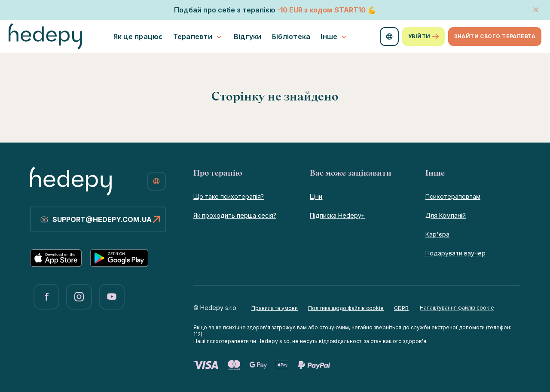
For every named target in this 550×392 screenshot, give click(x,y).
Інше (335, 37)
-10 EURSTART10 (321, 10)
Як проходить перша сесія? (235, 215)
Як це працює (138, 36)
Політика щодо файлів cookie (346, 308)
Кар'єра (437, 234)
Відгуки (248, 36)
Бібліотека (291, 36)
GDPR (401, 308)
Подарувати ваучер (455, 253)
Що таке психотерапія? (229, 196)
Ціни (316, 196)
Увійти (424, 36)
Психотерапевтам (453, 196)
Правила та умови (275, 308)
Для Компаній (446, 215)
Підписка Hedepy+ (337, 215)
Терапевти (198, 37)
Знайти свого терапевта (495, 36)
